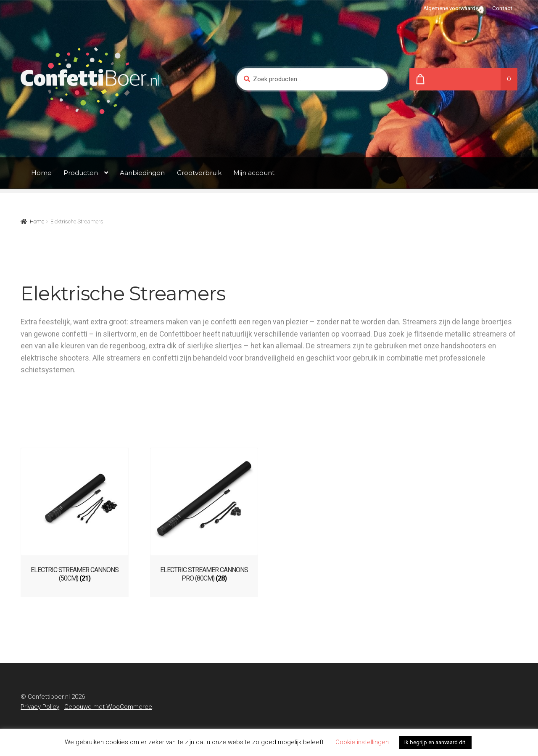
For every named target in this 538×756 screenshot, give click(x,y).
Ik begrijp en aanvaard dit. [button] (435, 742)
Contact (502, 8)
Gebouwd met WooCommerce (108, 707)
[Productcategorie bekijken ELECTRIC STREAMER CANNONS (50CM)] (75, 515)
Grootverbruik (199, 173)
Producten (81, 173)
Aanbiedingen (142, 173)
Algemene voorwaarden (452, 8)
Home (41, 173)
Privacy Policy (40, 707)
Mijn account (254, 173)
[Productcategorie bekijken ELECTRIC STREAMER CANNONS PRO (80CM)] (204, 515)
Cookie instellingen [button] (362, 742)
